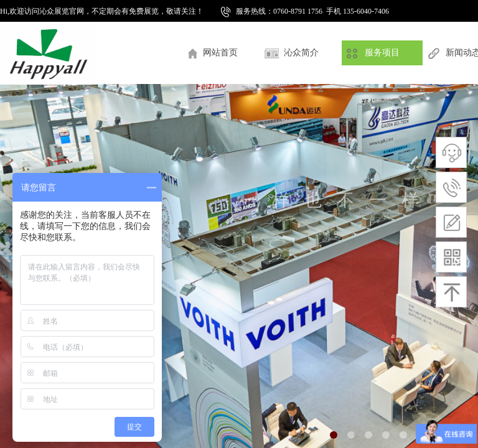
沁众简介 (301, 53)
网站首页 (220, 53)
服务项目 (382, 53)
